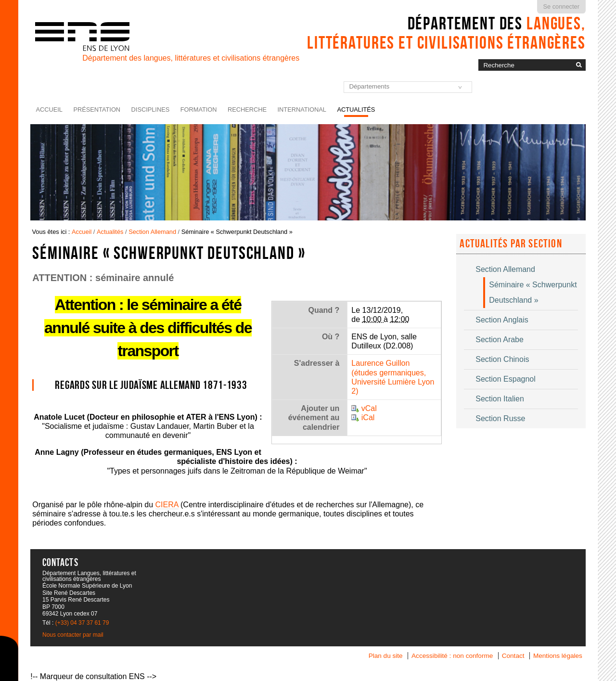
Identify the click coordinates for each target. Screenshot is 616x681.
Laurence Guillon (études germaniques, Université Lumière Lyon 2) (393, 377)
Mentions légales (558, 656)
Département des (446, 33)
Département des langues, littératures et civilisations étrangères (191, 58)
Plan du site (386, 656)
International (302, 109)
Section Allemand (152, 232)
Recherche (247, 109)
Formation (199, 109)
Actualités (356, 109)
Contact (513, 656)
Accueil (49, 109)
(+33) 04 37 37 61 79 (82, 623)
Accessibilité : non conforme (452, 656)
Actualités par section (511, 244)
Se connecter (561, 6)
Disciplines (151, 109)
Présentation (97, 109)
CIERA (167, 505)
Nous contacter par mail (73, 635)
